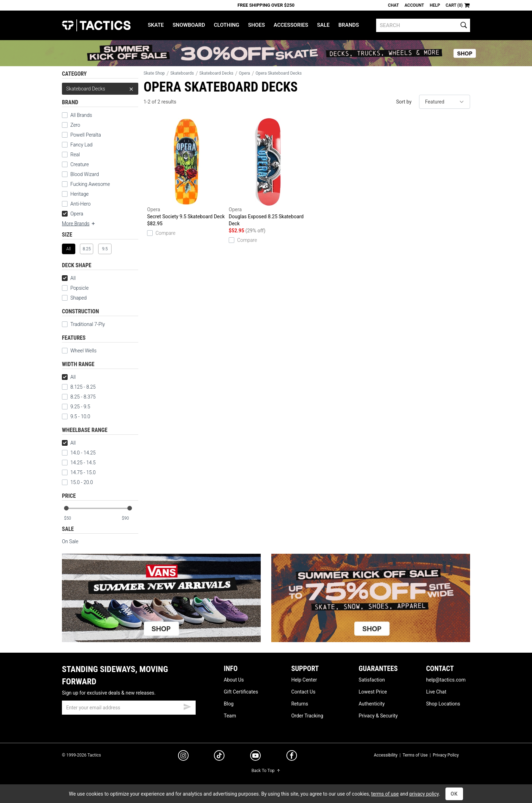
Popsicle (80, 288)
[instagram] (183, 757)
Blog (229, 704)
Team (230, 716)
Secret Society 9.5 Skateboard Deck (186, 169)
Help (435, 5)
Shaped (78, 298)
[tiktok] (219, 757)
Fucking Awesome (90, 184)
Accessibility (385, 755)
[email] (129, 708)
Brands (349, 25)
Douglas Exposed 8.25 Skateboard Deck (268, 172)
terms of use (385, 794)
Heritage (80, 194)
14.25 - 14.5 (79, 463)
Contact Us (303, 692)
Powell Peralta (86, 135)
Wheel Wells (79, 351)
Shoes (256, 25)
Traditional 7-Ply (88, 324)
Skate (156, 25)
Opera (72, 214)
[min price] (72, 518)
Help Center (304, 680)
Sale (323, 25)
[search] (423, 25)
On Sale (70, 541)
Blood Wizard (85, 174)
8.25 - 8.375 (79, 397)
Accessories (291, 25)
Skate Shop (154, 73)
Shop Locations (443, 704)
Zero (75, 125)
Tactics (96, 25)
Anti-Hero (81, 204)
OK (454, 794)
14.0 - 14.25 (79, 453)
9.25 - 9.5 (76, 407)
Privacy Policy (446, 755)
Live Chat (436, 692)
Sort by (404, 102)
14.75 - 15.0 (79, 472)
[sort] (445, 102)
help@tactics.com (446, 680)
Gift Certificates (241, 692)
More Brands (79, 224)
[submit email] (187, 706)
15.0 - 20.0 (77, 482)
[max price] (130, 518)
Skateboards (182, 73)
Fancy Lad (81, 145)
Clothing (227, 25)
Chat (394, 5)
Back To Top (266, 771)
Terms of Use (415, 755)
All (69, 278)
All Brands (81, 115)
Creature (80, 164)
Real (75, 155)
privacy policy (424, 794)
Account (414, 5)
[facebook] (292, 757)
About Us (234, 680)
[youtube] (255, 757)
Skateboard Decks (100, 89)
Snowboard (189, 25)
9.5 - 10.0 (76, 416)
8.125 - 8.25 (79, 387)
